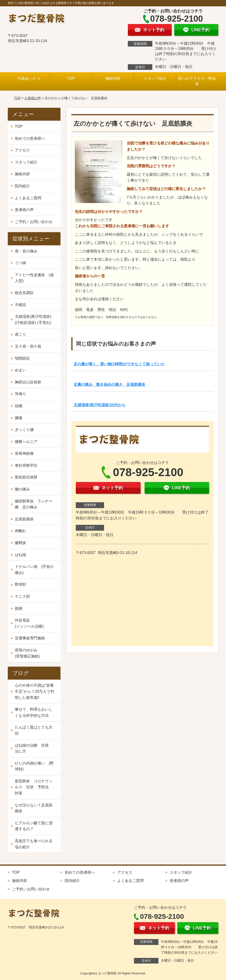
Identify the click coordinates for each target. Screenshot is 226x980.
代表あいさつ (29, 78)
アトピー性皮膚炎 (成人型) (34, 278)
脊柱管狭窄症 (26, 465)
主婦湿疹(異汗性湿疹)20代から (100, 405)
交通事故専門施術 (30, 638)
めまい (20, 370)
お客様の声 (33, 98)
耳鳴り (20, 394)
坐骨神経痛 (24, 453)
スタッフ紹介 (155, 78)
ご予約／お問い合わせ (34, 222)
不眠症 (20, 305)
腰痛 (19, 418)
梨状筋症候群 (26, 477)
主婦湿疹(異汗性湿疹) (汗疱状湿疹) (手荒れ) (33, 320)
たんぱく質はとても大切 (34, 730)
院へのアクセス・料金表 (197, 81)
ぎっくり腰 (24, 430)
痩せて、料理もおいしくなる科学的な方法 (34, 712)
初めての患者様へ (30, 138)
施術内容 (113, 78)
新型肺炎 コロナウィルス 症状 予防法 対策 (34, 787)
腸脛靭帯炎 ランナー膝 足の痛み (34, 504)
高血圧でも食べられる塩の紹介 (34, 844)
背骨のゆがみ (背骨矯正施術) (36, 653)
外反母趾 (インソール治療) (36, 623)
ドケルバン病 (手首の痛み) (34, 570)
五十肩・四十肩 (28, 346)
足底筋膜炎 (24, 519)
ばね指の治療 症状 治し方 (34, 748)
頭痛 (19, 406)
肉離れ (20, 531)
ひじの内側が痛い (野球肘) (34, 766)
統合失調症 (24, 293)
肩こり (20, 334)
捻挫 (19, 608)
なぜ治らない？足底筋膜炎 (34, 808)
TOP (71, 78)
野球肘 (20, 584)
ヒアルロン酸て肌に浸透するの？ (34, 826)
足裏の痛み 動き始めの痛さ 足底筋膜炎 (109, 384)
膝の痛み (22, 489)
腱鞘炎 (20, 543)
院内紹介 (22, 186)
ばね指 (20, 555)
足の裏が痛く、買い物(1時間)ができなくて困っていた (119, 364)
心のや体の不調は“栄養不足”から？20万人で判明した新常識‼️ (34, 691)
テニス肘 (22, 596)
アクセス (22, 150)
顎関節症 (22, 358)
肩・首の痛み (26, 251)
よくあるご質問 (28, 198)
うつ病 (20, 263)
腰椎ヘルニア (26, 442)
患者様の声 (24, 210)
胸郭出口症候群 (28, 382)
